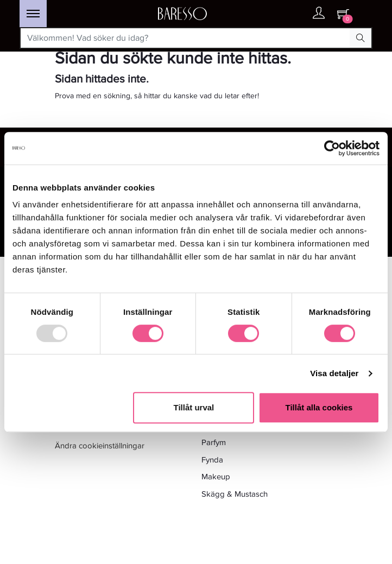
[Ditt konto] (319, 15)
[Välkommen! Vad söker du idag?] (185, 38)
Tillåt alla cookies (319, 407)
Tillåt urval (194, 407)
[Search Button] (361, 38)
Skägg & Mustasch (235, 494)
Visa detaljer (334, 373)
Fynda (212, 460)
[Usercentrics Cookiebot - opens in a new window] (332, 148)
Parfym (214, 442)
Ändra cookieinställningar (100, 446)
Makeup (216, 477)
